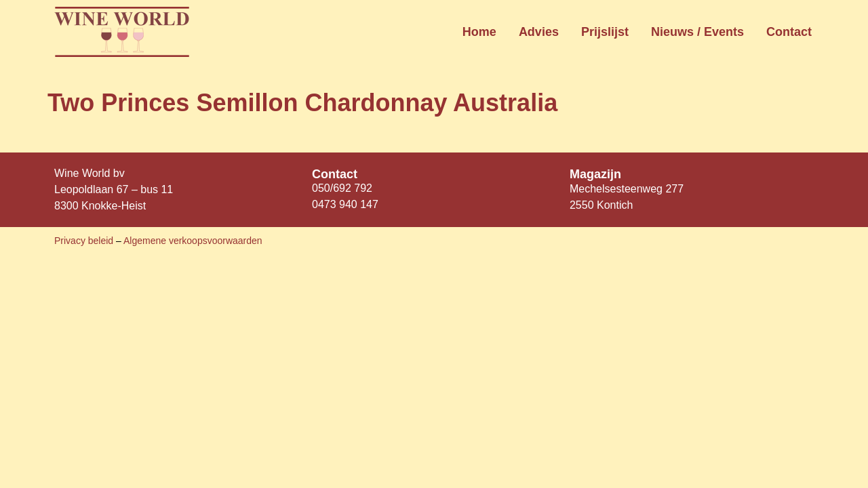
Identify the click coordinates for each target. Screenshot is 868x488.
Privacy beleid (85, 241)
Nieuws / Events (697, 32)
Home (479, 32)
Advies (539, 32)
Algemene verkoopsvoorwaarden (193, 241)
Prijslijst (605, 32)
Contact (789, 32)
